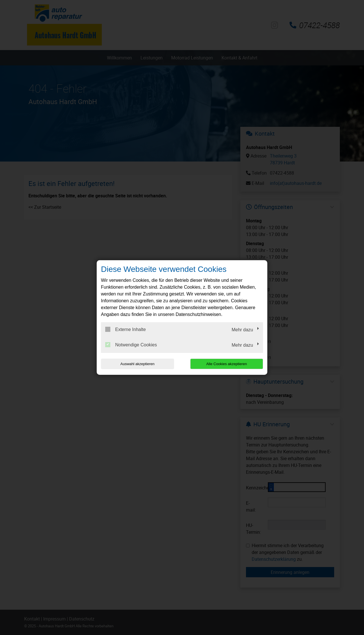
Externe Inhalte (126, 329)
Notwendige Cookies (131, 345)
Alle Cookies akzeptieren (227, 364)
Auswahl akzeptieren (137, 364)
